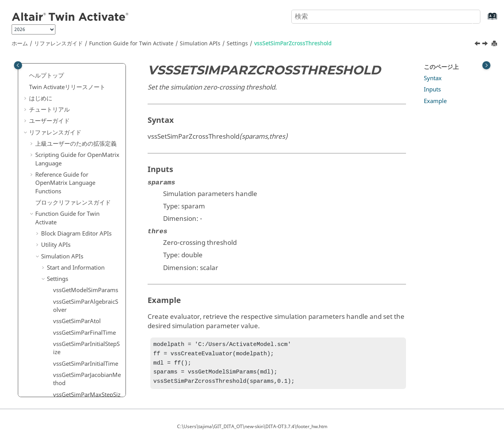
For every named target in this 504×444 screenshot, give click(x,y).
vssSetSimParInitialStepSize (87, 137)
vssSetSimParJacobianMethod (86, 168)
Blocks (56, 302)
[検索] (466, 16)
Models (57, 313)
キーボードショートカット (70, 359)
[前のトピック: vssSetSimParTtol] (478, 45)
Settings (237, 44)
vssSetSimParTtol (76, 248)
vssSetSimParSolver (79, 226)
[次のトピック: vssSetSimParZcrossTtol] (486, 45)
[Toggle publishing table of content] (18, 65)
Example (435, 101)
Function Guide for (131, 44)
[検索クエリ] (386, 17)
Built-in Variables (70, 325)
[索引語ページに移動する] (484, 20)
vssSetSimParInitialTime (85, 152)
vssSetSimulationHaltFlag (87, 291)
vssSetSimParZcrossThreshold (293, 44)
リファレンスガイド (58, 44)
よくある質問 (46, 381)
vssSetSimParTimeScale (84, 237)
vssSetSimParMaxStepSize (86, 188)
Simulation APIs (200, 44)
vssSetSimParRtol (76, 214)
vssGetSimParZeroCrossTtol (87, 75)
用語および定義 (56, 370)
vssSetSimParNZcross (82, 203)
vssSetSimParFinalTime (84, 121)
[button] (50, 71)
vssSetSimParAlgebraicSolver (87, 95)
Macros (51, 336)
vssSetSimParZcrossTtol (85, 279)
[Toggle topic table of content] (486, 65)
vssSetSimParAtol (76, 110)
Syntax (433, 78)
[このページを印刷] (495, 44)
